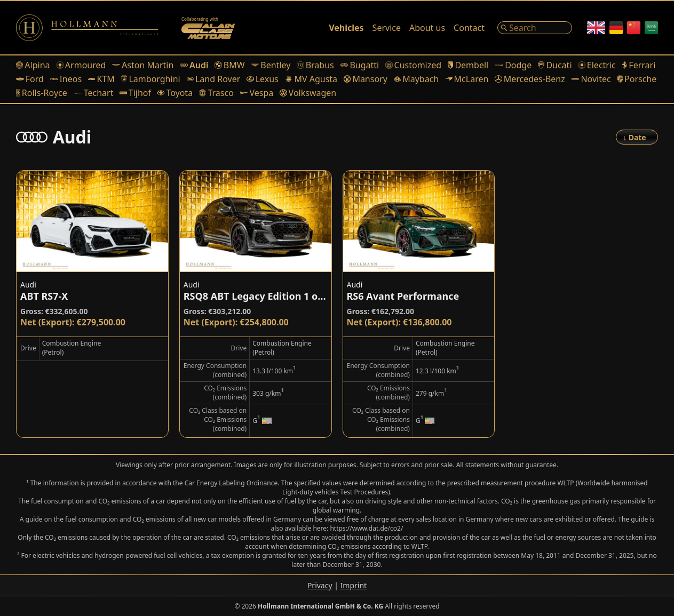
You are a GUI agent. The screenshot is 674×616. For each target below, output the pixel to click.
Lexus (262, 79)
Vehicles (346, 28)
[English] (596, 28)
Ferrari (639, 65)
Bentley (271, 65)
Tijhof (135, 93)
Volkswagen (308, 93)
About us (427, 28)
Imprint (354, 585)
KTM (101, 79)
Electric (597, 65)
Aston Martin (143, 65)
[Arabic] (651, 28)
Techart (94, 93)
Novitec (591, 79)
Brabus (315, 65)
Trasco (216, 93)
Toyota (175, 93)
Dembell (468, 65)
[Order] (637, 137)
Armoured (81, 65)
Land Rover (214, 79)
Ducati (555, 65)
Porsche (637, 79)
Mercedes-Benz (530, 79)
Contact (469, 28)
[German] (616, 28)
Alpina (33, 65)
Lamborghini (151, 79)
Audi (194, 65)
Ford (30, 79)
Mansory (366, 79)
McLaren (467, 79)
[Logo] (87, 28)
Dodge (513, 65)
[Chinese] (634, 28)
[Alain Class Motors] (208, 28)
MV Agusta (311, 79)
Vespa (257, 93)
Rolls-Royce (42, 93)
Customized (413, 65)
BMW (229, 65)
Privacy (320, 585)
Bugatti (360, 65)
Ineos (66, 79)
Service (387, 28)
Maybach (416, 79)
